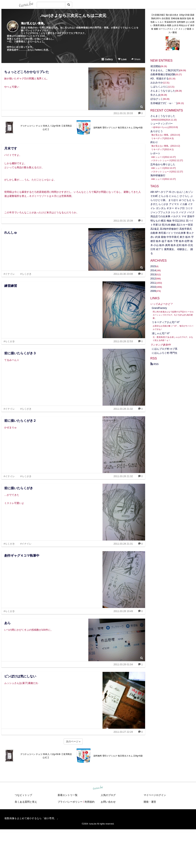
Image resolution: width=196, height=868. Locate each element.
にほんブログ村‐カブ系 (165, 349)
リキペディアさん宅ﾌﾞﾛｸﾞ (166, 322)
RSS (155, 364)
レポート (155, 153)
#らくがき (26, 274)
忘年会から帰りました (163, 164)
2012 (153, 279)
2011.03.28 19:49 (123, 611)
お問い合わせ (108, 802)
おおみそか (157, 83)
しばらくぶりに (159, 87)
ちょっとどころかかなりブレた (27, 72)
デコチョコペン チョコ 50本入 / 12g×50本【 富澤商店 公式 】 (46, 128)
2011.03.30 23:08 (123, 274)
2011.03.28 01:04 (123, 664)
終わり (154, 142)
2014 (153, 270)
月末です (11, 148)
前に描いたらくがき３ (20, 353)
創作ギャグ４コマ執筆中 (22, 556)
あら (7, 623)
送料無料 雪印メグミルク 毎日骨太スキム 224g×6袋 (118, 128)
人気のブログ (108, 795)
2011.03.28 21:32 (123, 409)
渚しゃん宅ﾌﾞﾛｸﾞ (161, 333)
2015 (153, 266)
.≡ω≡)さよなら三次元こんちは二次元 (73, 16)
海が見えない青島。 (34, 23)
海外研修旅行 (158, 175)
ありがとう (157, 131)
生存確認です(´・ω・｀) (164, 103)
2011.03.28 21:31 (123, 544)
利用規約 (90, 802)
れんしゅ (11, 233)
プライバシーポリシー (70, 802)
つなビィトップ (23, 795)
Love (122, 59)
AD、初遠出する (160, 78)
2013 (153, 274)
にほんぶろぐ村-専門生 (165, 353)
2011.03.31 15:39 (123, 221)
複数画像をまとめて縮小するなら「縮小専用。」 (32, 818)
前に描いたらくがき (19, 488)
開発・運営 (150, 802)
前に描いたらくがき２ (20, 421)
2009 (153, 291)
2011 (153, 283)
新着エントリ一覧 (68, 795)
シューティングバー (162, 124)
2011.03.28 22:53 (123, 341)
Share (136, 59)
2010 (153, 287)
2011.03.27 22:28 (123, 732)
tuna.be (98, 788)
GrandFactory (159, 308)
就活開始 (155, 66)
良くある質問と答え (26, 802)
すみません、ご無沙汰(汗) (165, 70)
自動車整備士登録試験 (163, 74)
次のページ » (73, 741)
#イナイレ (9, 274)
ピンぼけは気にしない (20, 676)
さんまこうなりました (163, 91)
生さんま (155, 95)
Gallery (107, 59)
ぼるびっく (157, 99)
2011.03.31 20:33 (123, 113)
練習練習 (11, 286)
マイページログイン (155, 795)
